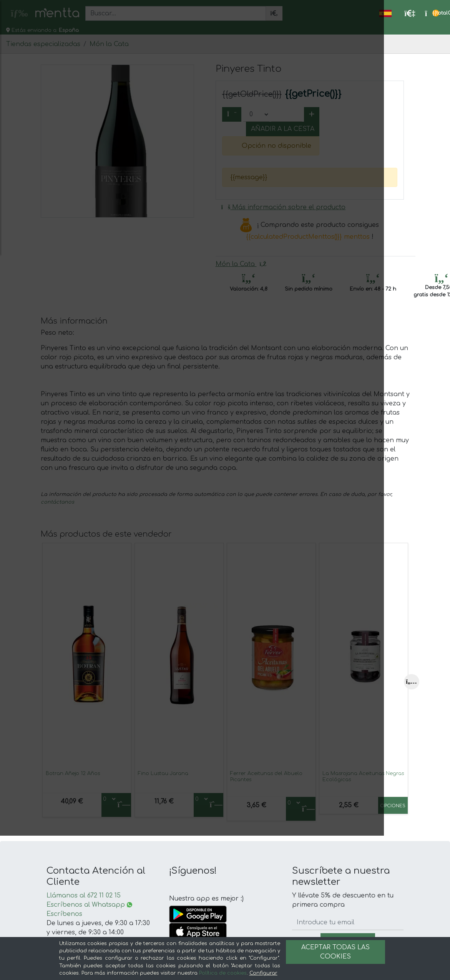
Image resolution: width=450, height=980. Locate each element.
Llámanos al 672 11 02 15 (84, 896)
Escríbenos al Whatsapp (89, 905)
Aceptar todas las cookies (335, 952)
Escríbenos (64, 914)
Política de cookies (223, 973)
